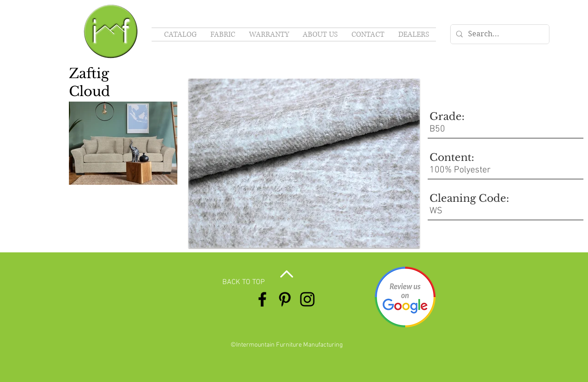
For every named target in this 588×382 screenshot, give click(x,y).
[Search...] (499, 34)
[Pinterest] (285, 299)
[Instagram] (307, 299)
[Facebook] (262, 299)
